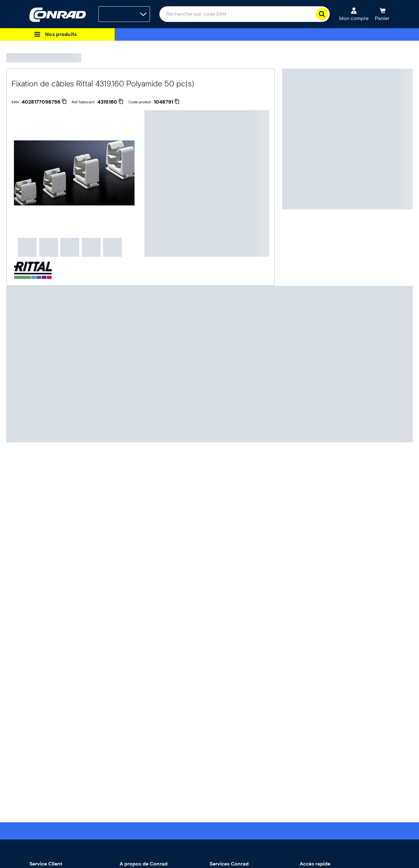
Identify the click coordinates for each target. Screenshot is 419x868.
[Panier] (382, 14)
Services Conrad (229, 864)
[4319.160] (110, 102)
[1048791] (167, 102)
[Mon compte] (354, 14)
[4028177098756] (44, 102)
